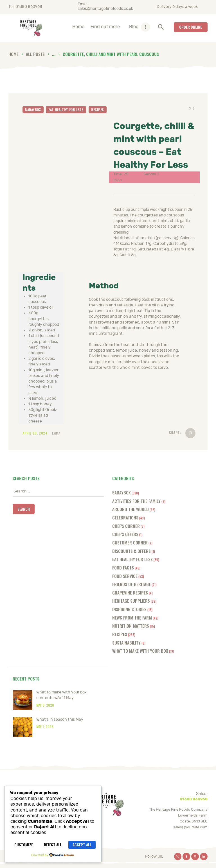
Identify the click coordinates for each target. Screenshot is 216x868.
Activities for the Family (136, 501)
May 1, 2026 (45, 726)
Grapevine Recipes (130, 592)
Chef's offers (125, 534)
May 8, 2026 (45, 705)
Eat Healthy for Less (66, 109)
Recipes (98, 109)
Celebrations (125, 517)
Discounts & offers (131, 551)
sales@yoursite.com (190, 827)
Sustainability (126, 642)
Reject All (53, 845)
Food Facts (123, 567)
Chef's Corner (126, 526)
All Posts (35, 54)
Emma (56, 433)
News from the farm (132, 617)
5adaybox (33, 109)
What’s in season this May (60, 719)
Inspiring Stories (129, 609)
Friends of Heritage (131, 584)
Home (13, 54)
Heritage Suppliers (131, 601)
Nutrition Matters (131, 626)
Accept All (82, 845)
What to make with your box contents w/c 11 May (61, 695)
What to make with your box (140, 651)
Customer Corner (130, 542)
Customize (24, 845)
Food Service (125, 576)
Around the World (130, 509)
